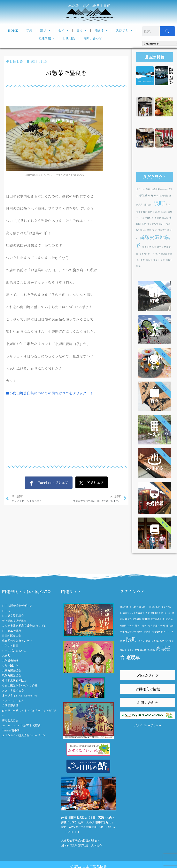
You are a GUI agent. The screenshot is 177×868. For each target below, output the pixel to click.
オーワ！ (19, 695)
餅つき (143, 230)
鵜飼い (140, 632)
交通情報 (47, 38)
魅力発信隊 (162, 247)
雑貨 (155, 230)
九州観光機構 (10, 661)
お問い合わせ (93, 38)
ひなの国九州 (10, 665)
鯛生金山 (148, 204)
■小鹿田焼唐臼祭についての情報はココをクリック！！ (50, 393)
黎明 (149, 230)
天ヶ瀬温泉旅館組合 (14, 621)
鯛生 (156, 195)
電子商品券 (153, 224)
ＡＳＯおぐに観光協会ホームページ (24, 735)
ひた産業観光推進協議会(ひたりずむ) (25, 626)
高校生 (169, 260)
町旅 (29, 30)
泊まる (101, 30)
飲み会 (149, 260)
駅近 (158, 212)
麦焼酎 (158, 218)
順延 (138, 266)
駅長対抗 (164, 195)
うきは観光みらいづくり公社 (20, 685)
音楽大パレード (147, 254)
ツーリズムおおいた (14, 651)
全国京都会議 (10, 705)
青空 (168, 204)
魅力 (169, 224)
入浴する (124, 30)
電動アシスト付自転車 (134, 613)
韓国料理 (147, 247)
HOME (13, 30)
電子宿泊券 (142, 212)
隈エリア (162, 230)
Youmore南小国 (11, 730)
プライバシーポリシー (148, 725)
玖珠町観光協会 (12, 675)
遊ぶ (45, 30)
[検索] (167, 31)
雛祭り (151, 212)
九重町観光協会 (12, 670)
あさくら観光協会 (13, 690)
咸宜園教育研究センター (17, 641)
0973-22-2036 (77, 827)
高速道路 (163, 254)
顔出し (162, 224)
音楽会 (156, 260)
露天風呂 (143, 607)
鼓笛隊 (164, 212)
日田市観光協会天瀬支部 (17, 606)
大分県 (6, 655)
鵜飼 (148, 189)
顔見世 (156, 625)
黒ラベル (141, 189)
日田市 (6, 611)
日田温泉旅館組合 (13, 616)
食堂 (148, 641)
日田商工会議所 (12, 631)
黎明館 (143, 195)
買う (81, 30)
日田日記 (69, 38)
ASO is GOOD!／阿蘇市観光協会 (21, 725)
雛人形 (165, 218)
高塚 (154, 247)
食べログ (141, 260)
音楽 (163, 260)
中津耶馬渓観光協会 (14, 680)
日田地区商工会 (12, 636)
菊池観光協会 (10, 720)
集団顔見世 (157, 613)
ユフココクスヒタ (13, 700)
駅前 (170, 254)
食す (63, 30)
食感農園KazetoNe (159, 189)
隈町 (159, 203)
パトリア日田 (10, 645)
